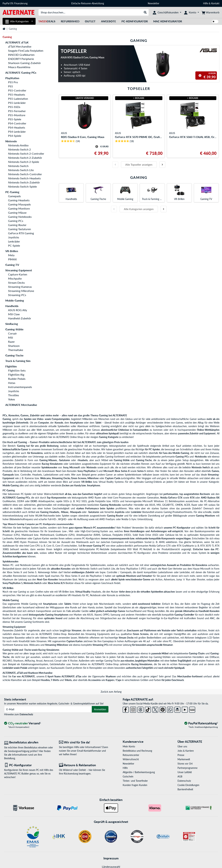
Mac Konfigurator (168, 21)
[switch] (215, 22)
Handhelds (12, 306)
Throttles (13, 395)
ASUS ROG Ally (18, 310)
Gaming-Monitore (19, 208)
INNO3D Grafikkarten (21, 55)
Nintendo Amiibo (18, 145)
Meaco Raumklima (19, 67)
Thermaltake (16, 350)
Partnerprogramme (187, 768)
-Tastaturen (64, 460)
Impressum (111, 858)
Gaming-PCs (16, 221)
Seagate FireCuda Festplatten (26, 51)
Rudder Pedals (17, 379)
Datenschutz (26, 714)
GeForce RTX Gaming (21, 233)
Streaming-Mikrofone (21, 291)
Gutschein (128, 776)
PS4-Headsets (17, 127)
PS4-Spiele (15, 136)
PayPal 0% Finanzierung (15, 3)
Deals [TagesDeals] (47, 21)
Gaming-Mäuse (17, 213)
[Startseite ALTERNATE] (18, 12)
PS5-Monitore (17, 115)
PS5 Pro (13, 82)
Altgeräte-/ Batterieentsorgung (139, 772)
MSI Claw (14, 314)
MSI (10, 337)
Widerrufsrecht (131, 759)
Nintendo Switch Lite (21, 170)
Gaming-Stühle (14, 329)
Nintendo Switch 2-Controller (26, 154)
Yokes (12, 399)
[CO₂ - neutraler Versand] (23, 723)
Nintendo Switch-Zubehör (24, 182)
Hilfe (206, 3)
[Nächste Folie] (162, 165)
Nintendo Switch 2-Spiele (24, 162)
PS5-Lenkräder (17, 103)
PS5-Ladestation (18, 99)
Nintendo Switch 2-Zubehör (25, 158)
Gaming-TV (12, 265)
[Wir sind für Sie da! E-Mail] (84, 742)
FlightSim (11, 366)
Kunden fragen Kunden (135, 785)
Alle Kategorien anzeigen (139, 209)
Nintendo (11, 141)
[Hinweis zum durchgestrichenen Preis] (200, 76)
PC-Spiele (14, 245)
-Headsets (82, 460)
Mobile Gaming (15, 300)
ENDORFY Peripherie (21, 59)
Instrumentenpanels (20, 387)
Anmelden (100, 709)
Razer (11, 342)
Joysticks (14, 237)
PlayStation (12, 78)
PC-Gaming (12, 192)
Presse (181, 755)
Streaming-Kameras (20, 287)
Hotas (12, 383)
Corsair (12, 333)
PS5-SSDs (14, 107)
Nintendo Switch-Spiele (22, 186)
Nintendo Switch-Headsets (24, 178)
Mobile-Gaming (181, 453)
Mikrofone (93, 478)
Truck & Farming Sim (18, 361)
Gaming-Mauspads (19, 204)
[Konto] (192, 12)
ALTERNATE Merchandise (21, 405)
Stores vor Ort (185, 764)
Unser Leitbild (185, 772)
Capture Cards (113, 478)
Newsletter (154, 3)
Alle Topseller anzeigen (139, 164)
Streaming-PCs (17, 295)
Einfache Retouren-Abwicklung (88, 3)
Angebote (109, 21)
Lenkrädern (75, 464)
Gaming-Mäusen (48, 460)
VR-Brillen (12, 251)
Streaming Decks (61, 478)
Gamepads (14, 196)
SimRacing (12, 324)
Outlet (90, 21)
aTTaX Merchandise (20, 46)
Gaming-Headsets (19, 200)
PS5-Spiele (15, 119)
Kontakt (215, 3)
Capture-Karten (18, 274)
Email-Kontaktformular (89, 751)
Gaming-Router (17, 225)
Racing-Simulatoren (52, 464)
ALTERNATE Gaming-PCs (21, 73)
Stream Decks (16, 283)
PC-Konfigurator (135, 21)
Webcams (45, 478)
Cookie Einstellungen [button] (188, 785)
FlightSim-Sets (17, 370)
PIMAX (12, 259)
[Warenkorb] (211, 12)
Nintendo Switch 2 (19, 149)
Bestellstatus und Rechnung (137, 751)
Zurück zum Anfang (111, 692)
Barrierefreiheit (185, 789)
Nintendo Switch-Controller (25, 174)
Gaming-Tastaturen (20, 229)
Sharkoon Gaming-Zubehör (24, 63)
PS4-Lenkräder (17, 132)
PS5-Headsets (17, 94)
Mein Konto (129, 746)
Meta (11, 255)
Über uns (182, 746)
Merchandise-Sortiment (190, 676)
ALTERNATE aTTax (71, 676)
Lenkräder (14, 241)
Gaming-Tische (14, 355)
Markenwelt (184, 759)
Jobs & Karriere (186, 751)
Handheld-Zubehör (20, 318)
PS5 (10, 86)
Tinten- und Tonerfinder (135, 781)
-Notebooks (200, 457)
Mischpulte (15, 278)
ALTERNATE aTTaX (17, 42)
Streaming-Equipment (19, 270)
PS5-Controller (17, 90)
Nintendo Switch (18, 166)
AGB (180, 776)
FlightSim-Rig (16, 375)
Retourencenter (131, 755)
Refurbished (70, 21)
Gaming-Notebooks (20, 217)
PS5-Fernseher (17, 111)
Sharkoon (14, 346)
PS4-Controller (17, 123)
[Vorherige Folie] (115, 165)
